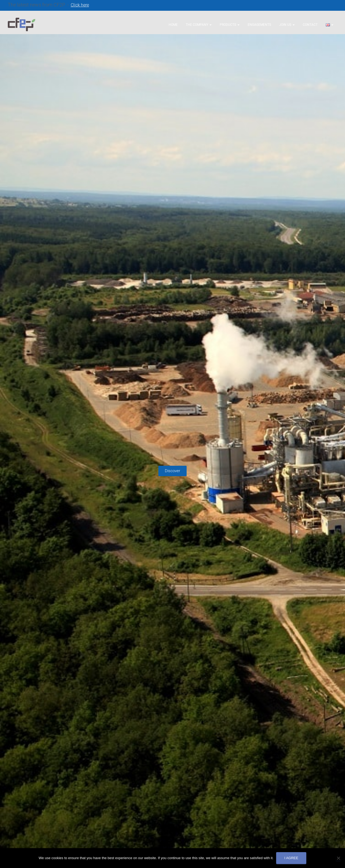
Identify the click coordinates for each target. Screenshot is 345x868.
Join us (287, 25)
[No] (338, 858)
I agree (291, 858)
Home (173, 25)
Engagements (259, 25)
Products (230, 25)
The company (199, 25)
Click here (80, 5)
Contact (310, 25)
